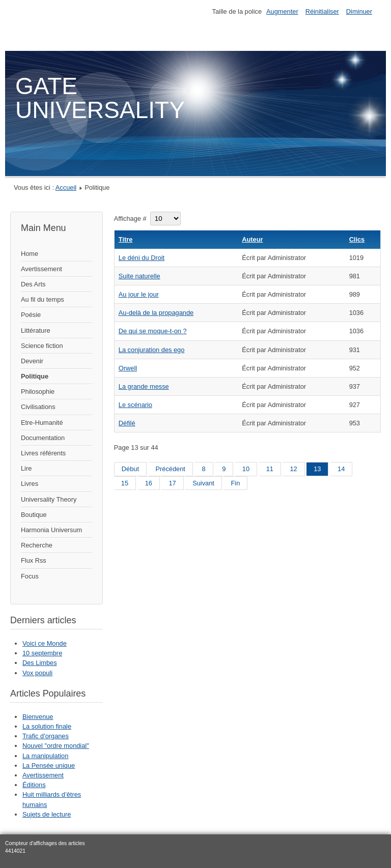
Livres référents (43, 453)
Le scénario (135, 405)
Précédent (171, 469)
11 (270, 469)
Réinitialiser (322, 11)
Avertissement (41, 269)
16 (149, 483)
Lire (26, 468)
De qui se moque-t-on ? (153, 331)
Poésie (31, 315)
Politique (35, 376)
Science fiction (42, 346)
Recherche (37, 545)
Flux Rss (34, 560)
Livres (30, 484)
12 (293, 469)
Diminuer (359, 11)
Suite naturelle (139, 276)
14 (341, 469)
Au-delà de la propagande (156, 313)
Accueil (66, 187)
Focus (30, 576)
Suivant (203, 483)
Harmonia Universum (51, 530)
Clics (357, 239)
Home (30, 254)
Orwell (128, 368)
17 (172, 483)
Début (130, 469)
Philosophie (38, 392)
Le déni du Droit (142, 258)
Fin (235, 483)
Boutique (34, 515)
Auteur (252, 239)
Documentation (43, 438)
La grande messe (144, 386)
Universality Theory (49, 499)
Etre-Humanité (42, 423)
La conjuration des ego (152, 350)
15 (125, 483)
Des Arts (33, 284)
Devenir (32, 361)
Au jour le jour (139, 294)
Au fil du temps (43, 299)
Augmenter (282, 11)
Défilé (127, 423)
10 (246, 469)
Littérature (36, 330)
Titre (126, 239)
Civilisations (38, 407)
